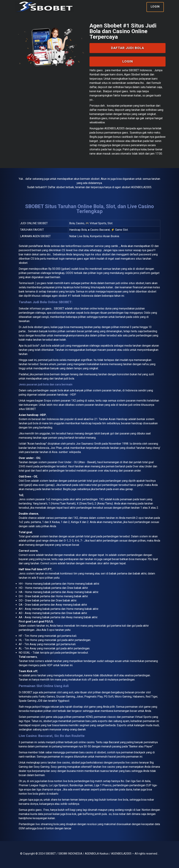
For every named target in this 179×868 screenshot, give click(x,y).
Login (155, 7)
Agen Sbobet (132, 74)
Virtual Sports (143, 717)
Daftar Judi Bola (128, 48)
